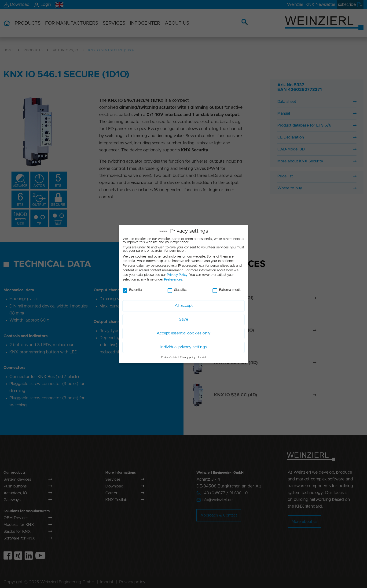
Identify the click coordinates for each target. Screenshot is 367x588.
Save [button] (183, 318)
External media (227, 288)
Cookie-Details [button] (169, 356)
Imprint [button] (202, 356)
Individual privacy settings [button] (183, 345)
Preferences (173, 278)
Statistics (177, 288)
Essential (132, 288)
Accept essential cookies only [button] (183, 331)
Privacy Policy (177, 273)
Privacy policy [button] (188, 356)
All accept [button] (184, 304)
